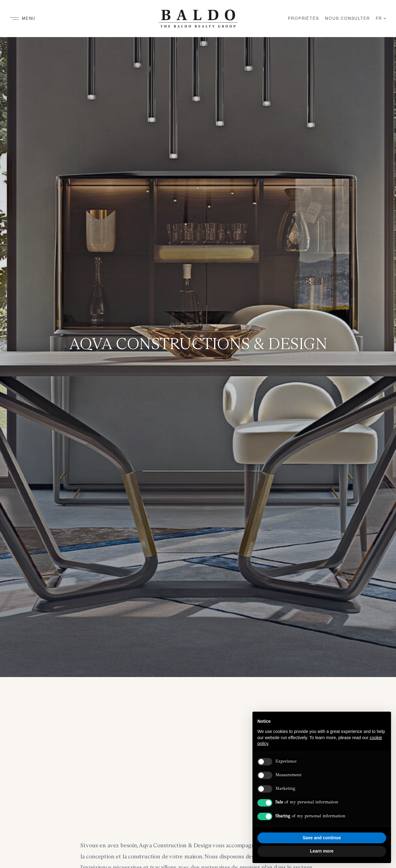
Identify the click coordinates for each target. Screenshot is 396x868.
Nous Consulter (347, 18)
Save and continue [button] (322, 838)
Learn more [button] (322, 851)
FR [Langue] (381, 18)
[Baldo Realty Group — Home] (198, 19)
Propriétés (303, 18)
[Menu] (23, 19)
